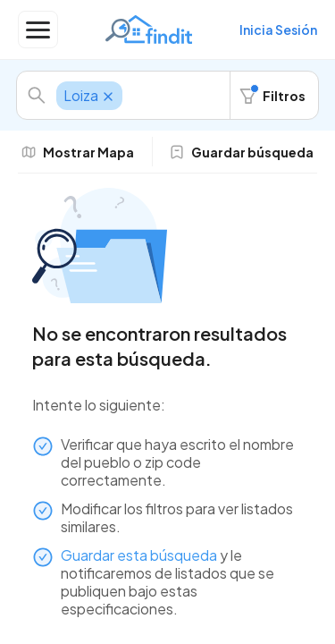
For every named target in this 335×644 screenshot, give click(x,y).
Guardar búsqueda (242, 152)
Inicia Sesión (278, 30)
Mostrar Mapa (78, 152)
